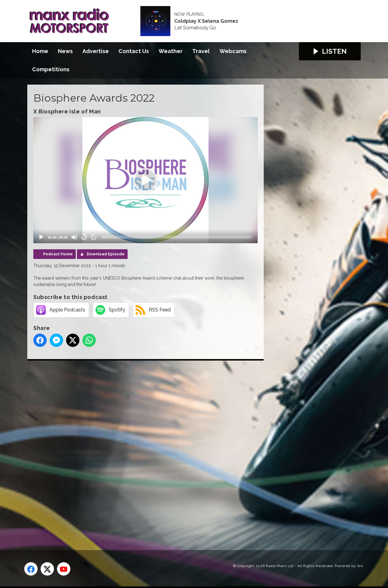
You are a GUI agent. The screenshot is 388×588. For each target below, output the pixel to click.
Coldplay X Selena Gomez (206, 21)
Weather (171, 51)
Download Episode (106, 254)
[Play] (41, 237)
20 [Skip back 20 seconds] (84, 237)
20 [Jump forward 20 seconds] (94, 237)
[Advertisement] (141, 449)
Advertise (96, 51)
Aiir (360, 566)
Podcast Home (58, 254)
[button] (145, 180)
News (65, 51)
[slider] (177, 237)
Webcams (233, 51)
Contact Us (134, 51)
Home (40, 51)
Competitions (51, 69)
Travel (201, 51)
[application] (145, 180)
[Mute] (74, 237)
